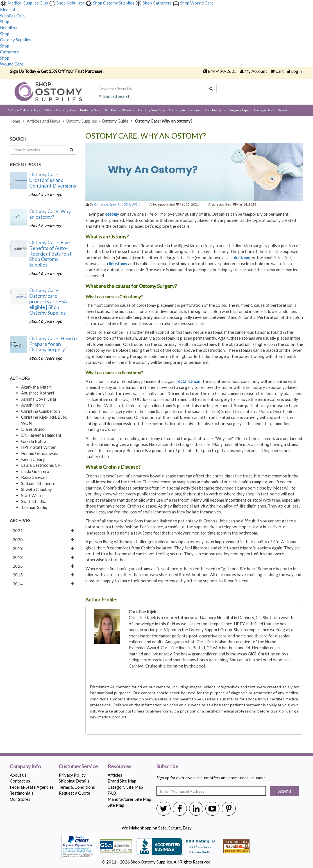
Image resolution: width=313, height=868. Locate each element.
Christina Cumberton (40, 411)
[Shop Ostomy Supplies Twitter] (164, 808)
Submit (284, 791)
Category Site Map (125, 787)
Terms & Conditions (77, 787)
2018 (18, 557)
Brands (283, 110)
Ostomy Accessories (185, 110)
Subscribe (167, 766)
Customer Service (78, 766)
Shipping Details (74, 781)
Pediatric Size (90, 110)
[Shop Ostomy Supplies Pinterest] (229, 808)
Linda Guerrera (35, 471)
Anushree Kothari (38, 393)
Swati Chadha (34, 501)
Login (296, 71)
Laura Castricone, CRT (42, 465)
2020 (18, 540)
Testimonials (22, 793)
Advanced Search (114, 96)
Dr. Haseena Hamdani (41, 435)
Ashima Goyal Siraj (38, 399)
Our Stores (20, 799)
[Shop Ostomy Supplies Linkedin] (196, 808)
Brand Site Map (122, 781)
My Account (256, 71)
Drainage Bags (263, 110)
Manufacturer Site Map (129, 799)
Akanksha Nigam (36, 387)
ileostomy (118, 263)
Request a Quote (74, 793)
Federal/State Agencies (32, 787)
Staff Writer (33, 495)
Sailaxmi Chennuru (38, 483)
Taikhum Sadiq (34, 507)
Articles (115, 775)
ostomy (112, 214)
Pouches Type (215, 110)
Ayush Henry (33, 405)
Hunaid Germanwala (40, 453)
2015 (18, 575)
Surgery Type (239, 110)
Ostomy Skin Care (151, 110)
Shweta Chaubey (37, 489)
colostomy (240, 258)
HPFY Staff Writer (38, 447)
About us (18, 775)
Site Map (116, 805)
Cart (280, 71)
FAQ (112, 793)
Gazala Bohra (34, 441)
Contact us (20, 781)
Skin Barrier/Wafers (119, 110)
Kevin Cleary (33, 459)
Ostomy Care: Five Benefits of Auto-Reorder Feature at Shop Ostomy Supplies (50, 253)
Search (18, 139)
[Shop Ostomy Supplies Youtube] (212, 808)
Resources (119, 766)
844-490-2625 (222, 71)
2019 (18, 548)
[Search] (211, 89)
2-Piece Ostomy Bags (60, 110)
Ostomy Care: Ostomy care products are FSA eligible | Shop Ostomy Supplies (48, 301)
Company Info (25, 766)
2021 (18, 531)
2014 (18, 584)
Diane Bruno (33, 429)
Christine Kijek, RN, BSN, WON (117, 204)
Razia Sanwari (34, 477)
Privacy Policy (72, 775)
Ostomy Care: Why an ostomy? (50, 214)
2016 (18, 566)
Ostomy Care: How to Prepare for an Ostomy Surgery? (53, 344)
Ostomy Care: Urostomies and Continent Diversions (53, 180)
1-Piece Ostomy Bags (24, 110)
